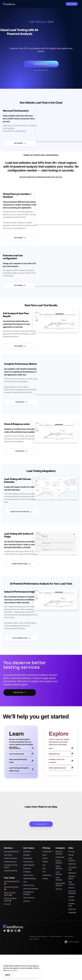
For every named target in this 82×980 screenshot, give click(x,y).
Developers (27, 855)
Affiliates (45, 862)
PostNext (71, 897)
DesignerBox (72, 912)
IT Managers (27, 872)
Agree (8, 975)
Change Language (72, 942)
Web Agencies (28, 858)
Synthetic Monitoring (10, 871)
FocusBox (71, 900)
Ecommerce (27, 868)
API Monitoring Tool (10, 862)
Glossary (71, 855)
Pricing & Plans (47, 851)
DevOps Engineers (29, 865)
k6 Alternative (60, 857)
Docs (44, 865)
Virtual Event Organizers (31, 889)
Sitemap (45, 878)
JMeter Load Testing (10, 858)
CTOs (25, 882)
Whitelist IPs (72, 873)
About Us (71, 888)
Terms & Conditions (56, 937)
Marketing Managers (30, 878)
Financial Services (29, 898)
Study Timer (72, 909)
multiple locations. (20, 131)
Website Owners (28, 875)
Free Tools (72, 851)
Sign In (63, 4)
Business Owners (29, 885)
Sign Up (45, 858)
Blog (44, 868)
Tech (44, 872)
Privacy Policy (68, 937)
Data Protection (34, 939)
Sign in (45, 855)
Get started (72, 4)
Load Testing (8, 855)
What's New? (72, 864)
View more (41, 824)
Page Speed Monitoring (11, 851)
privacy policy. (13, 970)
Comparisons (47, 875)
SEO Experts (27, 851)
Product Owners (28, 862)
